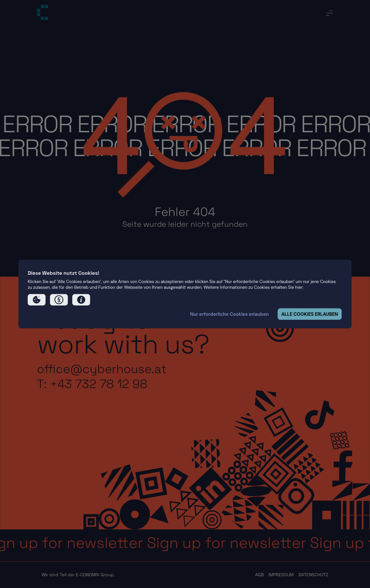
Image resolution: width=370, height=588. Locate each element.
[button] (37, 300)
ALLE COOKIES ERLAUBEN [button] (310, 314)
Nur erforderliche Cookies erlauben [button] (229, 314)
